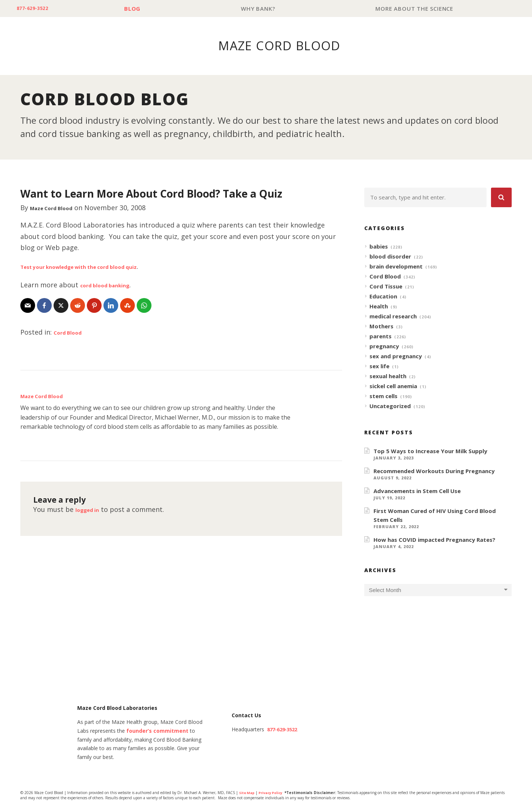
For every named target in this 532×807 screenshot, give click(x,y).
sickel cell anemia (393, 386)
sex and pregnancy (396, 356)
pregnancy (384, 346)
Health (379, 307)
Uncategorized (390, 406)
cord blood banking (112, 285)
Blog (141, 9)
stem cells (383, 396)
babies (379, 247)
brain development (396, 267)
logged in (91, 510)
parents (381, 336)
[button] (501, 198)
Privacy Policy (274, 793)
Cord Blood (72, 332)
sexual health (388, 376)
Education (383, 297)
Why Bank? (263, 9)
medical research (393, 317)
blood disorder (390, 257)
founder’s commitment (157, 731)
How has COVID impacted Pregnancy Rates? (434, 540)
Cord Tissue (386, 287)
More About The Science (416, 9)
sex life (379, 366)
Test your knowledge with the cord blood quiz (97, 267)
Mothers (381, 326)
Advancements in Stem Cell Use (417, 491)
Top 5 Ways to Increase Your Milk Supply (430, 451)
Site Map (248, 793)
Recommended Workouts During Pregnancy (434, 471)
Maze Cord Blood (58, 208)
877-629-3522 (37, 9)
